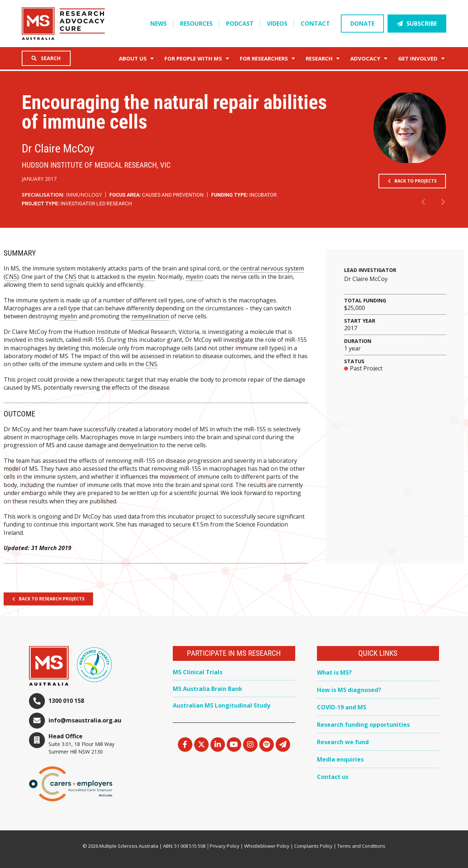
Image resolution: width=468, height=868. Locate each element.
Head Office (66, 736)
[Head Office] (37, 740)
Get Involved (421, 58)
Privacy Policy (225, 846)
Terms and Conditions (361, 846)
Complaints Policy (313, 846)
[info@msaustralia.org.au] (37, 721)
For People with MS (197, 58)
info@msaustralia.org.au (85, 720)
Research (323, 58)
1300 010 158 (66, 701)
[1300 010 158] (37, 701)
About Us (136, 58)
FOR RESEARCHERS (267, 58)
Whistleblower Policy (267, 846)
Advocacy (369, 58)
